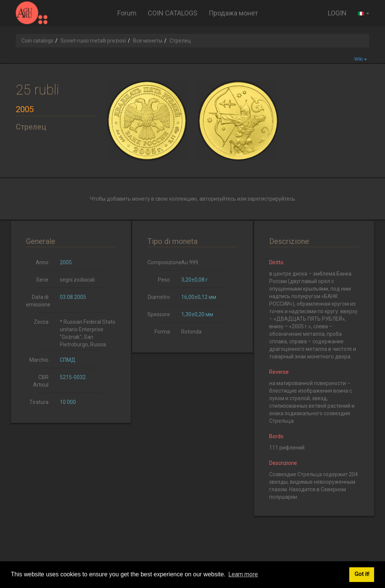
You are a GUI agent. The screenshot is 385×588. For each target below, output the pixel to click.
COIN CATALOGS (173, 13)
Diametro (159, 297)
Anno (42, 262)
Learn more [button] (243, 574)
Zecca (41, 322)
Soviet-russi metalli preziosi (93, 41)
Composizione (161, 262)
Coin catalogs (37, 41)
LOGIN (337, 13)
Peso (164, 280)
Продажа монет (233, 13)
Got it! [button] (362, 574)
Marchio (39, 360)
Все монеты (148, 41)
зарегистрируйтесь (271, 199)
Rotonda (191, 332)
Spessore (159, 314)
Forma (162, 332)
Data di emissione (38, 301)
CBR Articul (41, 381)
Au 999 (190, 262)
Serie (42, 280)
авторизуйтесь (218, 199)
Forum (127, 13)
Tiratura (39, 402)
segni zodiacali (77, 280)
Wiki (361, 59)
